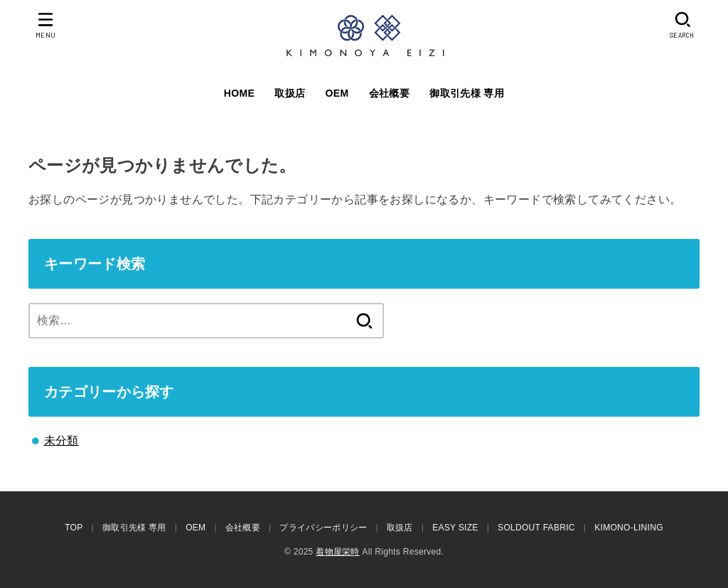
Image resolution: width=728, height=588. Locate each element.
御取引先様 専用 (467, 93)
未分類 (61, 440)
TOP (74, 528)
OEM (337, 93)
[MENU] (46, 25)
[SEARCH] (683, 25)
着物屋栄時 (338, 552)
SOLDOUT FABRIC (536, 528)
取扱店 (290, 93)
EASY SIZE (455, 528)
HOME (240, 93)
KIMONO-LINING (629, 528)
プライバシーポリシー (323, 528)
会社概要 (390, 93)
